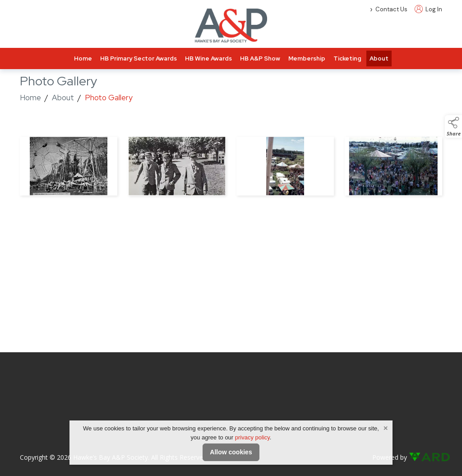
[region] (231, 168)
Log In (428, 9)
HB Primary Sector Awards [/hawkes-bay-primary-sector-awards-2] (139, 58)
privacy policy (252, 437)
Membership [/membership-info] (307, 58)
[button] (453, 126)
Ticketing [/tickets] (347, 58)
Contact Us (391, 9)
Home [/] (83, 58)
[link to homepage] (231, 26)
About (63, 98)
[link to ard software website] (425, 457)
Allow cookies (231, 452)
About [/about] (379, 58)
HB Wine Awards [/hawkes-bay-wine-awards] (208, 58)
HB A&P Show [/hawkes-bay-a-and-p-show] (260, 58)
